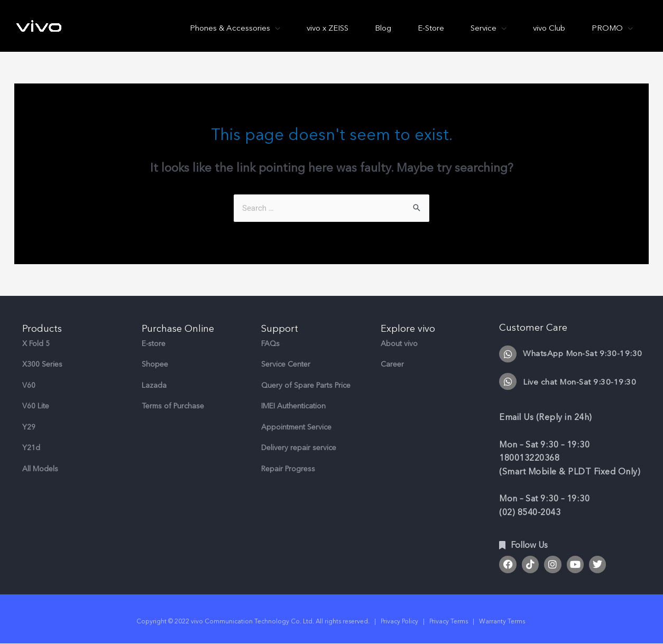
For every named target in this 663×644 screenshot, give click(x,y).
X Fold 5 (36, 344)
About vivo (399, 344)
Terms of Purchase (173, 406)
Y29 (29, 427)
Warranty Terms (503, 621)
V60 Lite (36, 406)
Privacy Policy (399, 621)
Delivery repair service (299, 448)
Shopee (155, 364)
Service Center (286, 364)
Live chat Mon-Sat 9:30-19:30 (579, 382)
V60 (29, 385)
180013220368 (529, 458)
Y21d (31, 448)
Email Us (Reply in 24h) (546, 417)
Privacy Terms (449, 621)
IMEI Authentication (293, 406)
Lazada (154, 385)
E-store (154, 344)
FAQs (270, 344)
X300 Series (42, 364)
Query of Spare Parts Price (306, 385)
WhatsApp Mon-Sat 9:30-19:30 (583, 353)
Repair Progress (288, 469)
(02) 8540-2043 (530, 512)
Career (392, 364)
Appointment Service (296, 427)
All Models (40, 469)
